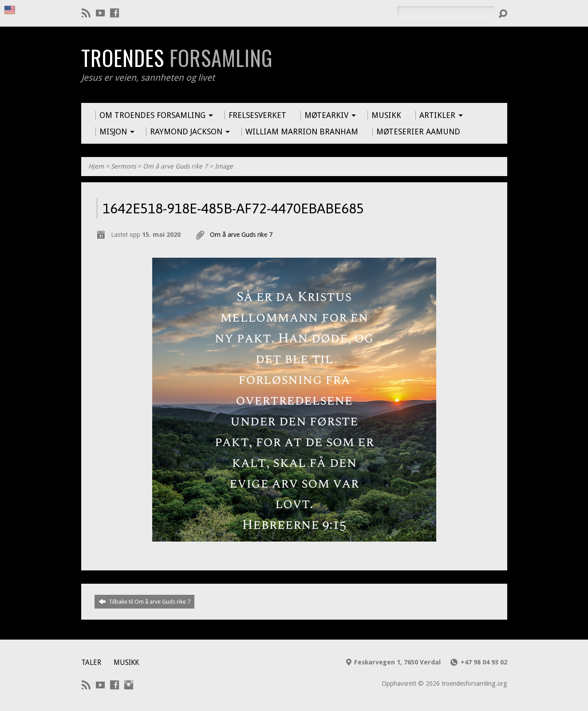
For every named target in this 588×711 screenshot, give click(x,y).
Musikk (126, 662)
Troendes (177, 58)
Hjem (96, 166)
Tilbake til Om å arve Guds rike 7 (144, 601)
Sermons (123, 166)
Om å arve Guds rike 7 (175, 166)
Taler (91, 662)
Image (224, 166)
